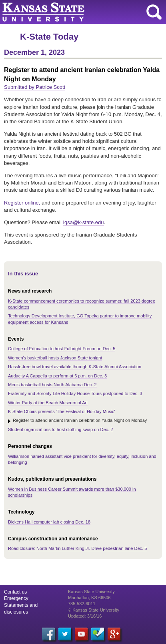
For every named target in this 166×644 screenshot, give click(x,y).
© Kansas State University (94, 610)
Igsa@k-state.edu (83, 222)
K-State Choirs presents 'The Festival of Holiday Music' (62, 411)
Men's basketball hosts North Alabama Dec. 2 (52, 385)
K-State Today (49, 37)
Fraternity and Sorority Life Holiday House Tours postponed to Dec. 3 (75, 393)
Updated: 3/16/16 (85, 616)
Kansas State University (73, 12)
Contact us (15, 592)
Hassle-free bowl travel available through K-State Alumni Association (75, 367)
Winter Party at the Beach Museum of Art (48, 403)
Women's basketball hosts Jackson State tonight (55, 358)
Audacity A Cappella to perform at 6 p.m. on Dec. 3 (57, 376)
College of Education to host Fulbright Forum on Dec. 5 (62, 349)
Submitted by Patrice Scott (35, 87)
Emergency (16, 598)
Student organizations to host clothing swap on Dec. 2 (60, 429)
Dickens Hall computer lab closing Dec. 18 (49, 522)
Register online (21, 203)
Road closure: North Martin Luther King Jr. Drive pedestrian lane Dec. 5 (77, 548)
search (154, 12)
